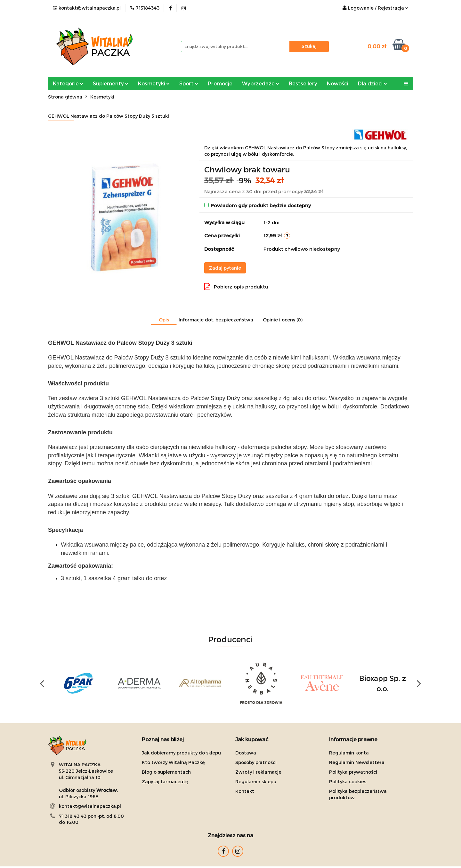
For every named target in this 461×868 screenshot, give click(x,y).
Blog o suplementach (166, 772)
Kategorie (68, 83)
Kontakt (245, 791)
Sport (189, 83)
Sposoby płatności (256, 762)
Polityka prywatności (353, 772)
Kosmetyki (154, 83)
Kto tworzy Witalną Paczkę (173, 762)
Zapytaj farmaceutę (165, 781)
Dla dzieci (372, 83)
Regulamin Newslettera (357, 762)
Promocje (220, 83)
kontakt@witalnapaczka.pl (90, 806)
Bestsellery (303, 83)
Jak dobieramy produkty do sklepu (181, 753)
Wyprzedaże (261, 83)
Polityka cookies (348, 781)
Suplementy (111, 83)
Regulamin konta (349, 753)
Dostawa (246, 753)
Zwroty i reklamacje (258, 772)
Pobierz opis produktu (236, 287)
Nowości (338, 83)
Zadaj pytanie (225, 268)
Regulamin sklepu (256, 781)
